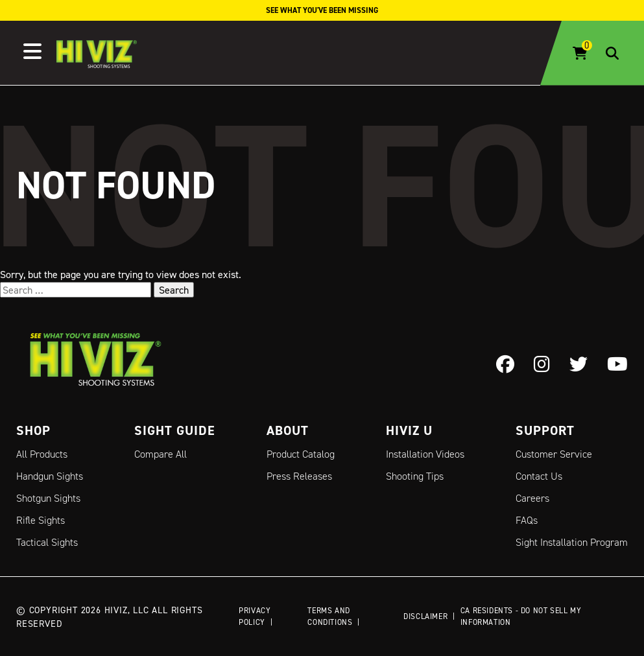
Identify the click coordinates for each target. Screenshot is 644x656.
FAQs (527, 520)
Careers (532, 498)
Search (174, 290)
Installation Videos (425, 454)
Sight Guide (175, 430)
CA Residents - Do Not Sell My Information (521, 616)
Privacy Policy (255, 616)
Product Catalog (301, 454)
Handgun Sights (50, 476)
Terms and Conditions (330, 616)
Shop (33, 430)
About (288, 430)
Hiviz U (409, 430)
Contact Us (539, 476)
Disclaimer (425, 616)
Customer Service (554, 454)
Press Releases (299, 476)
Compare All (161, 454)
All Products (42, 454)
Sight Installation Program (572, 542)
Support (545, 430)
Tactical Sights (47, 542)
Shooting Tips (415, 476)
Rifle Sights (41, 520)
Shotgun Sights (48, 498)
